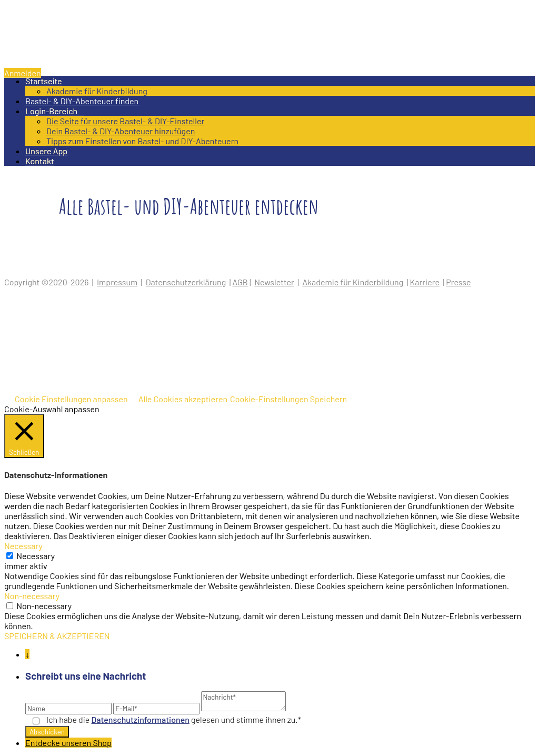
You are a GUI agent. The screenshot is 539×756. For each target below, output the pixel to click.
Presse (458, 282)
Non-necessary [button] (32, 596)
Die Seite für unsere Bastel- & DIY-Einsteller (125, 121)
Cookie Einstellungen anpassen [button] (71, 399)
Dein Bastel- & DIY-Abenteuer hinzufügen (121, 131)
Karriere (425, 282)
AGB (240, 282)
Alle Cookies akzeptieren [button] (183, 399)
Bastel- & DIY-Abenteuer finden (82, 101)
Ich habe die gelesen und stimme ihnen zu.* (174, 719)
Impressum (117, 282)
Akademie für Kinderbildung (97, 91)
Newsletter (274, 282)
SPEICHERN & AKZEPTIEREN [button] (57, 636)
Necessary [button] (23, 546)
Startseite (44, 81)
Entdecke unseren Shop (68, 743)
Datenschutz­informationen (141, 719)
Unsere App (46, 151)
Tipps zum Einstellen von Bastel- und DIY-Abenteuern (142, 141)
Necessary (36, 556)
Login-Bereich (55, 111)
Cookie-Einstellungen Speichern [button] (288, 399)
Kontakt (40, 161)
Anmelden (23, 73)
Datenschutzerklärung (186, 282)
